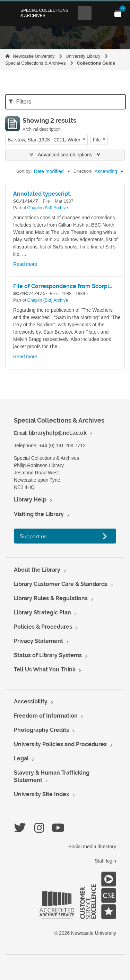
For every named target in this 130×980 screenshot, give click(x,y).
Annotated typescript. (42, 194)
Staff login (105, 861)
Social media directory (92, 847)
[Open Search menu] (85, 13)
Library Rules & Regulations (51, 598)
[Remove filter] (84, 139)
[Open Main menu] (101, 13)
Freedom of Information (46, 716)
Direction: (83, 171)
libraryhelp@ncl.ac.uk (58, 433)
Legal (21, 758)
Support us (33, 536)
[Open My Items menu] (118, 13)
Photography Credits (41, 730)
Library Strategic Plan (42, 612)
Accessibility (31, 701)
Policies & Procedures (43, 627)
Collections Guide (96, 63)
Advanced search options (65, 155)
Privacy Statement (38, 641)
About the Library (37, 570)
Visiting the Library (39, 514)
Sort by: (24, 171)
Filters (20, 102)
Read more (25, 264)
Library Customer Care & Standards (61, 584)
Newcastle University (34, 56)
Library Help (30, 500)
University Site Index (42, 794)
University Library (83, 56)
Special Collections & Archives (44, 13)
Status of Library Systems (48, 655)
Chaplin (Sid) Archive (48, 208)
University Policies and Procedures (60, 744)
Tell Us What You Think (45, 669)
